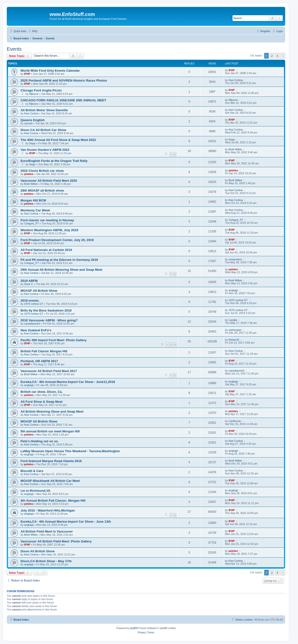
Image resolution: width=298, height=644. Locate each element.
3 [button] (277, 56)
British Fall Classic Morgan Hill (44, 351)
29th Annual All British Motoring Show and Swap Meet (61, 270)
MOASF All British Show (39, 291)
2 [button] (272, 56)
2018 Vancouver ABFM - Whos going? (49, 320)
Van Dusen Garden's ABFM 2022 (45, 150)
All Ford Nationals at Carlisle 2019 (46, 250)
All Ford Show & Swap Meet (42, 402)
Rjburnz (34, 94)
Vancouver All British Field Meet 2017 (49, 371)
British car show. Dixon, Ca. (42, 392)
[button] (283, 56)
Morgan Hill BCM (33, 200)
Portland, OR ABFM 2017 (39, 361)
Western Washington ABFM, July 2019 (49, 230)
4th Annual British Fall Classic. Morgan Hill (53, 501)
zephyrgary (235, 330)
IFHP (27, 74)
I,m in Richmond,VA (36, 491)
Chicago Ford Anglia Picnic (41, 90)
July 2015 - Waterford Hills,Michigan (48, 510)
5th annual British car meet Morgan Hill (50, 431)
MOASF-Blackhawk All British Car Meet (50, 481)
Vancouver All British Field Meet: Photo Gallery (56, 541)
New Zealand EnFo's (36, 330)
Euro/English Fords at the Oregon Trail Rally (54, 161)
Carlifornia (235, 421)
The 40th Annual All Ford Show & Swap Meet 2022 (58, 140)
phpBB (133, 628)
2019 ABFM (29, 281)
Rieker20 (234, 340)
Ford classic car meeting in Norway (47, 220)
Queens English (33, 120)
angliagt (233, 290)
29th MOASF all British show (42, 190)
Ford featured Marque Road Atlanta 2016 (51, 461)
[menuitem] (32, 31)
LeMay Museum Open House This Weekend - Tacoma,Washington (70, 451)
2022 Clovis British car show (42, 171)
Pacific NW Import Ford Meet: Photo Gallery (54, 340)
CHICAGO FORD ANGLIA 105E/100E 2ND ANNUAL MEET (63, 100)
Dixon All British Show (38, 551)
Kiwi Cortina (236, 80)
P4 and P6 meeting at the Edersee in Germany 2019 (59, 260)
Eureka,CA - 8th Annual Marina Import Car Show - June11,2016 (68, 382)
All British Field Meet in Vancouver (47, 531)
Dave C (29, 284)
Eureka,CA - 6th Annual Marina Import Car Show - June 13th (66, 522)
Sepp (32, 143)
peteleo (29, 174)
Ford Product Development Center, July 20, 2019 (57, 240)
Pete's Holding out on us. (40, 441)
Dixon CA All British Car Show (43, 130)
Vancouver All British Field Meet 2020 (49, 181)
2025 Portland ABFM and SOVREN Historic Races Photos (64, 80)
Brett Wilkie (235, 149)
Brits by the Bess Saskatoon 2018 (46, 310)
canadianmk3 (32, 324)
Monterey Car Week (35, 210)
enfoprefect (235, 259)
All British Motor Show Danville (44, 110)
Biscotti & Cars (32, 471)
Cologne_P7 (32, 223)
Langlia (233, 320)
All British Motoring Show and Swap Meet (52, 412)
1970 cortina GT (34, 304)
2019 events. (30, 301)
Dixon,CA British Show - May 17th (46, 561)
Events (14, 49)
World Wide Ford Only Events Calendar (50, 71)
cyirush (28, 123)
